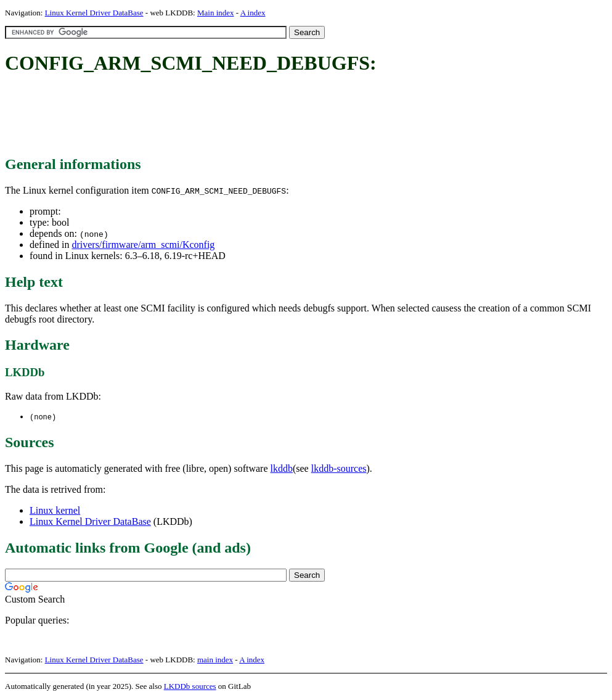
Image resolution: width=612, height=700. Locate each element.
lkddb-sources (339, 469)
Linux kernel (55, 511)
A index (253, 13)
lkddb (282, 469)
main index (215, 660)
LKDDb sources (190, 687)
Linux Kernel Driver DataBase (94, 13)
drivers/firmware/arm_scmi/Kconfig (143, 245)
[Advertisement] (229, 116)
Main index (216, 13)
